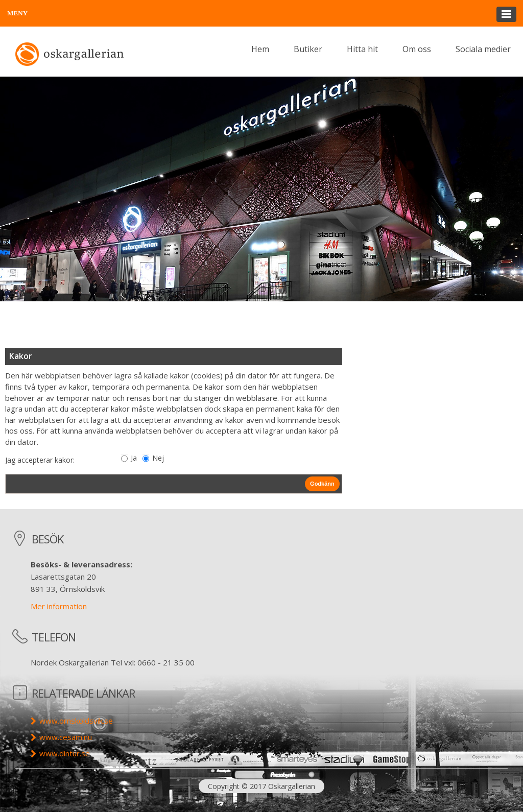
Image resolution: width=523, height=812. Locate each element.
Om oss (417, 49)
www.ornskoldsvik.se (76, 721)
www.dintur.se (65, 753)
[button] (261, 13)
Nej (158, 458)
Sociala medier (483, 49)
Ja (134, 458)
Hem (260, 49)
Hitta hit (362, 49)
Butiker (308, 49)
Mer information (59, 606)
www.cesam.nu (66, 737)
